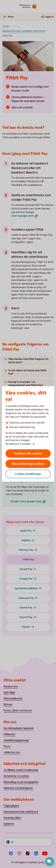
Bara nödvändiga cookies (28, 464)
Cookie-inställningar (28, 474)
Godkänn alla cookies (28, 453)
